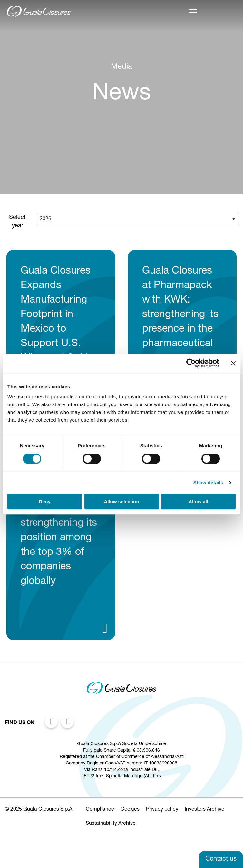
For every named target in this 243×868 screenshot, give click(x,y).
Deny (45, 501)
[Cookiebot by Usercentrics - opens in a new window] (191, 363)
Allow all (198, 501)
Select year (17, 222)
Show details (208, 482)
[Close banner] (233, 363)
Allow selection (121, 501)
